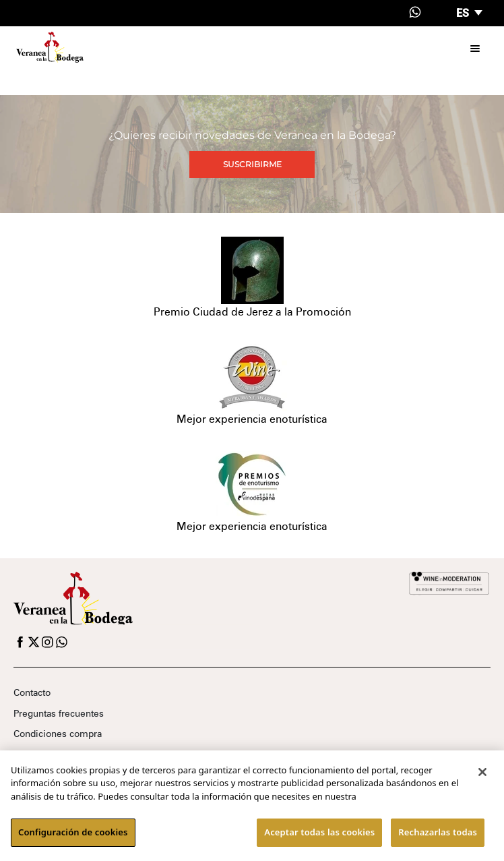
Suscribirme (252, 164)
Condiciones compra (58, 734)
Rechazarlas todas (438, 832)
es (464, 13)
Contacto (32, 692)
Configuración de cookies (73, 832)
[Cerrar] (482, 772)
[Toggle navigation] (475, 47)
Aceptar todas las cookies (319, 832)
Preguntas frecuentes (59, 713)
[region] (252, 806)
